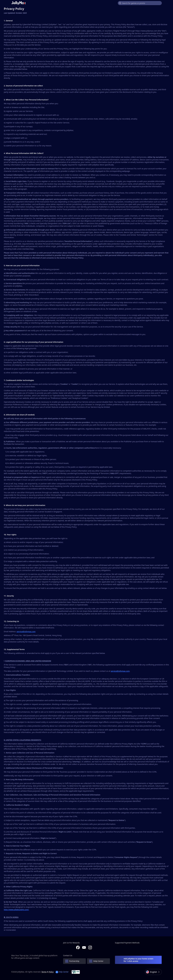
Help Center (62, 972)
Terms (44, 972)
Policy (51, 972)
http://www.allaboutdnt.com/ (16, 910)
